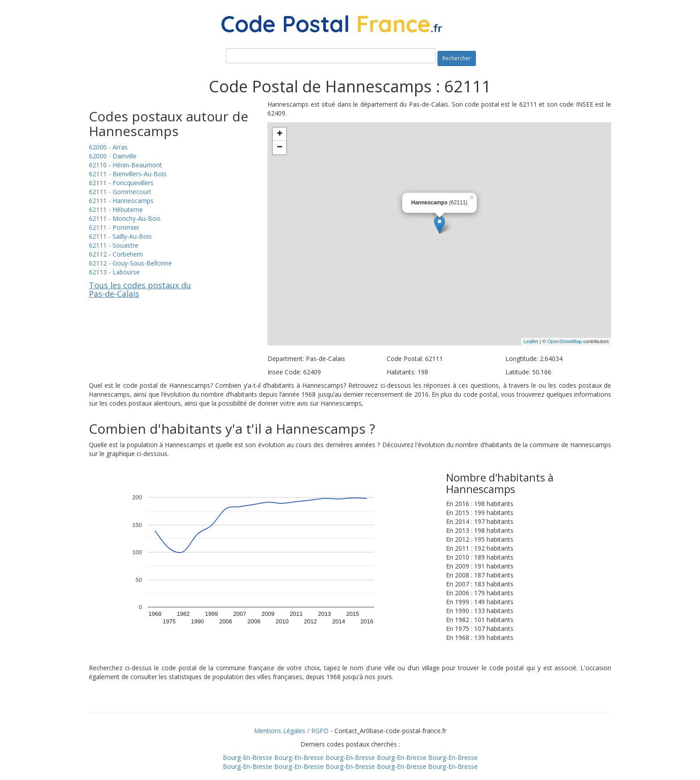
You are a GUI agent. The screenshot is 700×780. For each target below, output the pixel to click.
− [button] (280, 148)
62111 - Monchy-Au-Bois (125, 218)
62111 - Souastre (114, 245)
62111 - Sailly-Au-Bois (120, 236)
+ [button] (280, 134)
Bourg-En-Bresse (248, 757)
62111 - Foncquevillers (121, 183)
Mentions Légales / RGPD (291, 731)
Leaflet (531, 341)
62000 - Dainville (113, 156)
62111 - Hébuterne (116, 210)
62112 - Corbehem (116, 254)
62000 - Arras (108, 147)
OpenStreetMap (565, 341)
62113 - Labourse (114, 272)
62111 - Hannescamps (121, 201)
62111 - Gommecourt (120, 192)
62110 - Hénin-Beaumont (125, 165)
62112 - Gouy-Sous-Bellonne (130, 263)
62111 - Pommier (114, 227)
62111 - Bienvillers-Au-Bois (128, 174)
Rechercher (457, 58)
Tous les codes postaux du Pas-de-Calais (140, 290)
